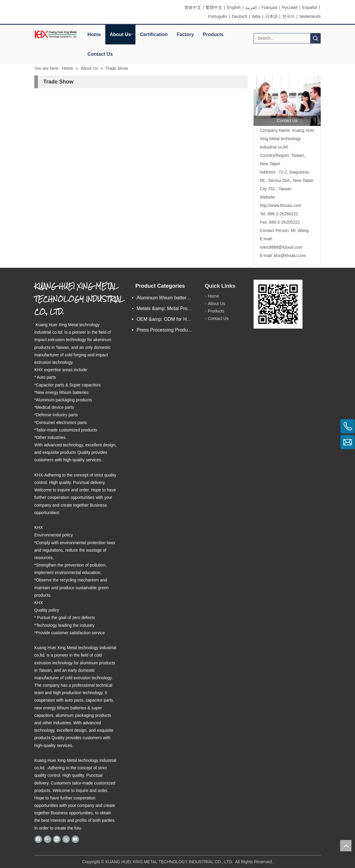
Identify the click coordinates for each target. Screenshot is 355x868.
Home (94, 34)
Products (213, 34)
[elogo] (56, 34)
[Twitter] (66, 839)
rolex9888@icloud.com (281, 247)
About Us (120, 34)
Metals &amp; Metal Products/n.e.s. (168, 308)
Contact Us (100, 54)
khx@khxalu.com (290, 256)
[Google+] (48, 839)
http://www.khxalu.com (281, 205)
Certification (154, 34)
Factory (185, 34)
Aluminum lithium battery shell (168, 298)
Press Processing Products (165, 330)
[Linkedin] (57, 839)
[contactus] (287, 101)
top (346, 846)
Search (315, 38)
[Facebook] (38, 839)
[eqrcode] (278, 304)
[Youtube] (75, 839)
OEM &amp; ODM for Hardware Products (168, 319)
